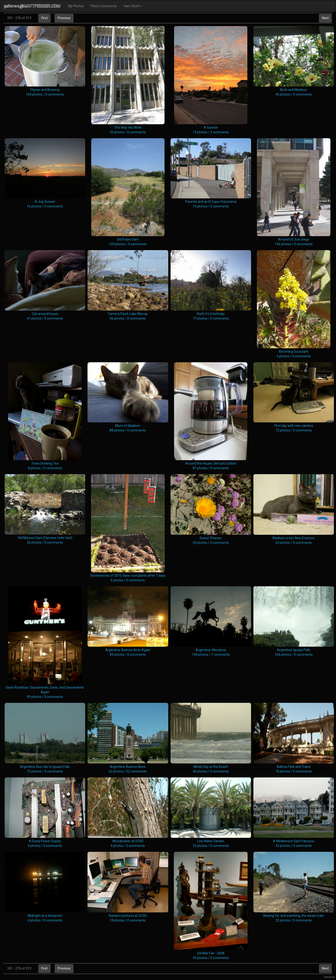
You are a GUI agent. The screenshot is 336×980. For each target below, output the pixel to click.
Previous (64, 18)
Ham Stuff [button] (133, 6)
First (44, 18)
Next (325, 18)
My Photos (76, 6)
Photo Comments (104, 6)
